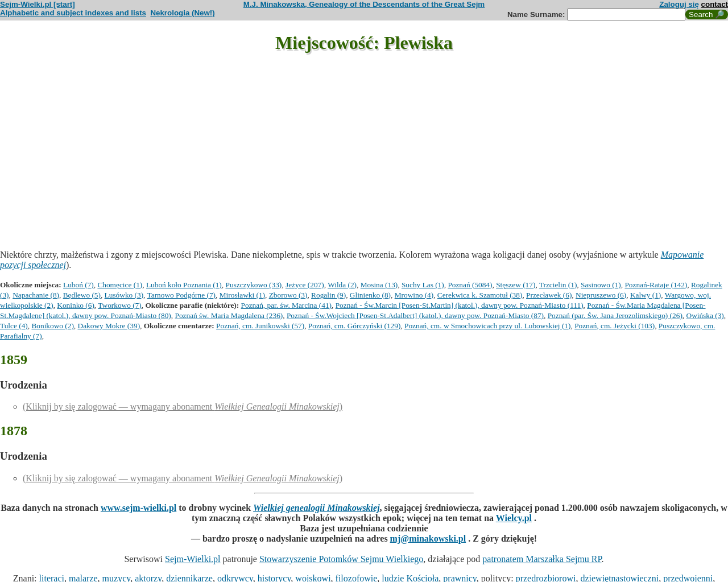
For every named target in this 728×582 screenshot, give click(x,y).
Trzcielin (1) (558, 285)
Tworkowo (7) (119, 305)
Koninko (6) (76, 305)
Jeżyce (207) (305, 285)
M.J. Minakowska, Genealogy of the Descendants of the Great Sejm (364, 4)
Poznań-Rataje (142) (656, 285)
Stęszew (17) (516, 285)
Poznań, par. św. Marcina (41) (286, 305)
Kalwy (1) (646, 295)
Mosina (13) (379, 285)
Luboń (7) (78, 285)
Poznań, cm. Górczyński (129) (355, 326)
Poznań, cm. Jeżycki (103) (615, 326)
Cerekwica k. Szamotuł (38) (480, 295)
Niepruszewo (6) (601, 295)
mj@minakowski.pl (428, 538)
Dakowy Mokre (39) (109, 326)
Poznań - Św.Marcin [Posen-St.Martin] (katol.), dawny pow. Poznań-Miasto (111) (460, 305)
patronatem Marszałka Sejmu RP (542, 559)
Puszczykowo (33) (253, 285)
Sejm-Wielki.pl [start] (38, 4)
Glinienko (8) (370, 295)
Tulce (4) (14, 326)
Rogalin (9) (328, 295)
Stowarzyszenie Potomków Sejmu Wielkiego (341, 559)
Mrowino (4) (414, 295)
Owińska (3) (705, 315)
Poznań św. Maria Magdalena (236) (229, 315)
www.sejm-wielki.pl (138, 508)
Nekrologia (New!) (182, 13)
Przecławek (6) (549, 295)
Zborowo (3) (288, 295)
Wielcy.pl (514, 518)
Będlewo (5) (82, 295)
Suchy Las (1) (423, 285)
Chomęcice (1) (120, 285)
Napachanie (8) (36, 295)
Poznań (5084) (470, 285)
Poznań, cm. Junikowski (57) (260, 326)
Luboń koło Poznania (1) (184, 285)
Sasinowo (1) (601, 285)
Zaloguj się (679, 4)
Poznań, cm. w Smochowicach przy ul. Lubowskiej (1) (487, 326)
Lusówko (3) (124, 295)
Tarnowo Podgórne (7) (181, 295)
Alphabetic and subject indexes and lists (73, 13)
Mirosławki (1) (242, 295)
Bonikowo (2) (52, 326)
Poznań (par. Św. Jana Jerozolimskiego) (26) (615, 315)
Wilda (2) (342, 285)
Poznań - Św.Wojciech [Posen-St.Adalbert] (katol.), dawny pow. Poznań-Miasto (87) (415, 315)
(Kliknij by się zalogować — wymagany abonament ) (183, 406)
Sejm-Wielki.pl (193, 559)
